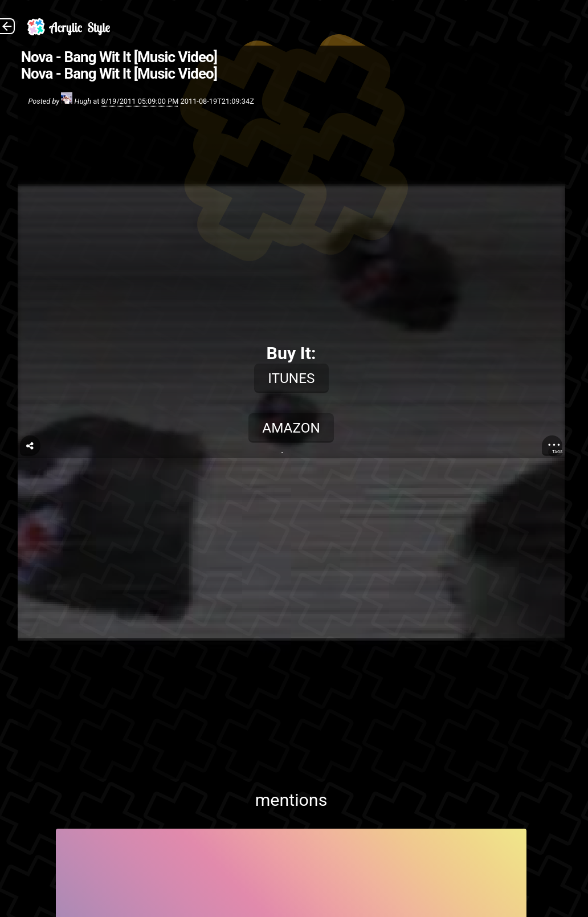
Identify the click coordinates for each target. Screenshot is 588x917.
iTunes (291, 378)
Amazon (291, 428)
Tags (557, 452)
